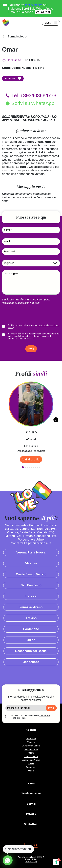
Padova (31, 596)
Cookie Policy (31, 862)
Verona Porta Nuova (31, 552)
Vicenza (31, 563)
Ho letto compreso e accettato (31, 717)
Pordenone (31, 629)
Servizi (31, 804)
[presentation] (27, 314)
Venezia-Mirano (31, 607)
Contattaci (31, 824)
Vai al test (43, 12)
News (31, 783)
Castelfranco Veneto (31, 574)
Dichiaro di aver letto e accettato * (34, 326)
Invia (31, 349)
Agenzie (31, 730)
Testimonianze (31, 793)
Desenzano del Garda (31, 651)
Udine (31, 640)
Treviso (31, 618)
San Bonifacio (31, 585)
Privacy (31, 814)
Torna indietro (14, 36)
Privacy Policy (31, 859)
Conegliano (31, 662)
